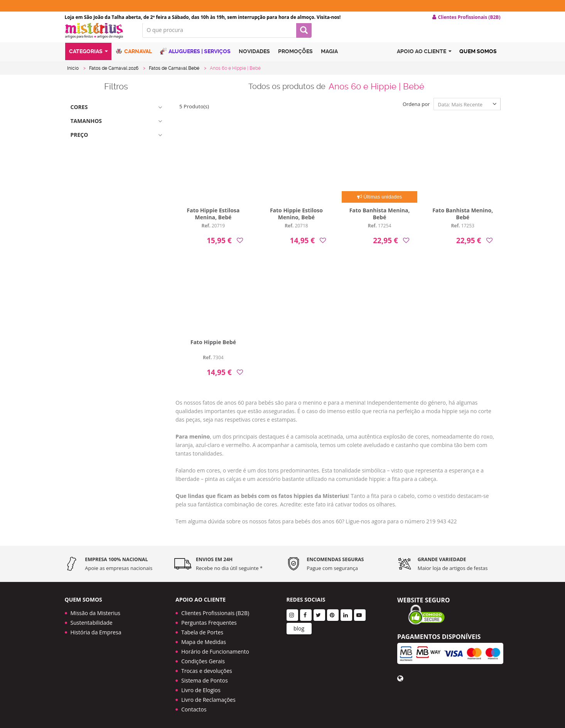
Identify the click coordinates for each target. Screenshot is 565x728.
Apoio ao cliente (424, 59)
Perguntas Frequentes (209, 620)
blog (299, 626)
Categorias (88, 59)
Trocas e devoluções (207, 668)
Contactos (194, 707)
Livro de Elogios (201, 687)
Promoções (295, 59)
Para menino (193, 442)
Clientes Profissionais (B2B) (215, 610)
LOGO (98, 37)
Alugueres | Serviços (195, 59)
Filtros (116, 92)
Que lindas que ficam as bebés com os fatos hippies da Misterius (262, 502)
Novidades (254, 59)
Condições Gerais (203, 658)
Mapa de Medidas (204, 639)
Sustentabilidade (92, 620)
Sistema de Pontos (205, 678)
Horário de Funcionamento (215, 649)
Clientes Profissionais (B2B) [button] (466, 17)
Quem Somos (478, 59)
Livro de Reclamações (208, 697)
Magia (329, 59)
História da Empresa (96, 630)
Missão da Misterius (95, 610)
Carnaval (134, 59)
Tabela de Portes (202, 630)
